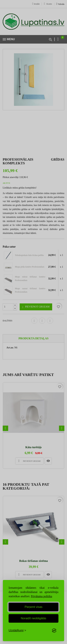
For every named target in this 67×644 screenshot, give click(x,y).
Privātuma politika (42, 596)
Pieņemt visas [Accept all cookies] (34, 607)
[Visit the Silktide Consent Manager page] (54, 630)
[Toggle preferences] (17, 630)
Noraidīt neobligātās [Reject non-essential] (33, 618)
